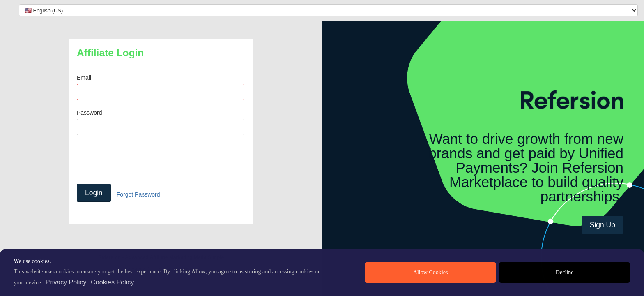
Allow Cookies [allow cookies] (431, 272)
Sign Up (603, 225)
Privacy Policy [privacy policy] (66, 282)
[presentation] (139, 160)
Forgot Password (138, 194)
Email (84, 78)
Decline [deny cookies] (565, 272)
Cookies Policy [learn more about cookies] (112, 282)
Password (89, 113)
